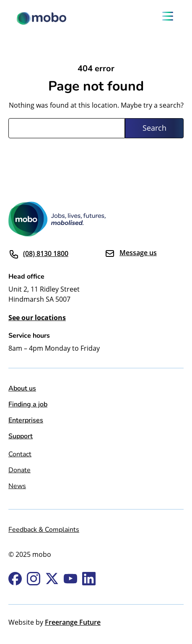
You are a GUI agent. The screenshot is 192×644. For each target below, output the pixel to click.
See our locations (37, 318)
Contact (20, 454)
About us (22, 388)
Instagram (34, 579)
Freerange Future (73, 622)
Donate (19, 469)
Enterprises (26, 420)
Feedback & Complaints (44, 529)
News (17, 485)
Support (21, 436)
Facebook (15, 579)
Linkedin (89, 579)
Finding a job (28, 404)
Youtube (70, 579)
